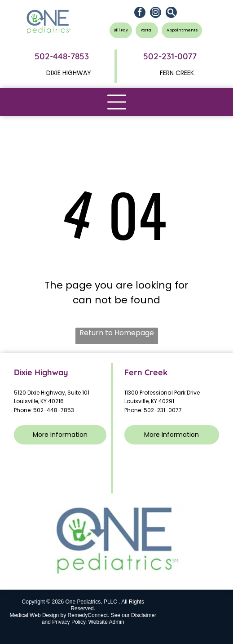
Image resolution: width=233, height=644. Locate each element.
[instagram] (156, 13)
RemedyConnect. (89, 615)
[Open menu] (117, 102)
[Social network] (171, 13)
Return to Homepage (117, 333)
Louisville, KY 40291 (149, 401)
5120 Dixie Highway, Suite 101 (52, 393)
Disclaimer (144, 615)
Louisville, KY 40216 (39, 401)
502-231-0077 (163, 410)
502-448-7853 (62, 56)
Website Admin (106, 622)
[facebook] (140, 13)
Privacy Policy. (69, 622)
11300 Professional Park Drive (162, 393)
